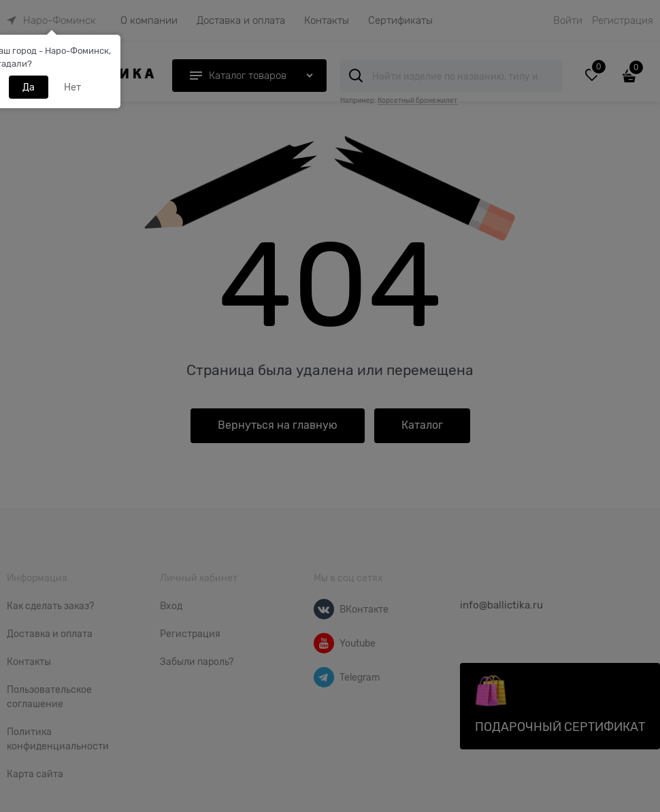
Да (29, 87)
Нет (72, 87)
